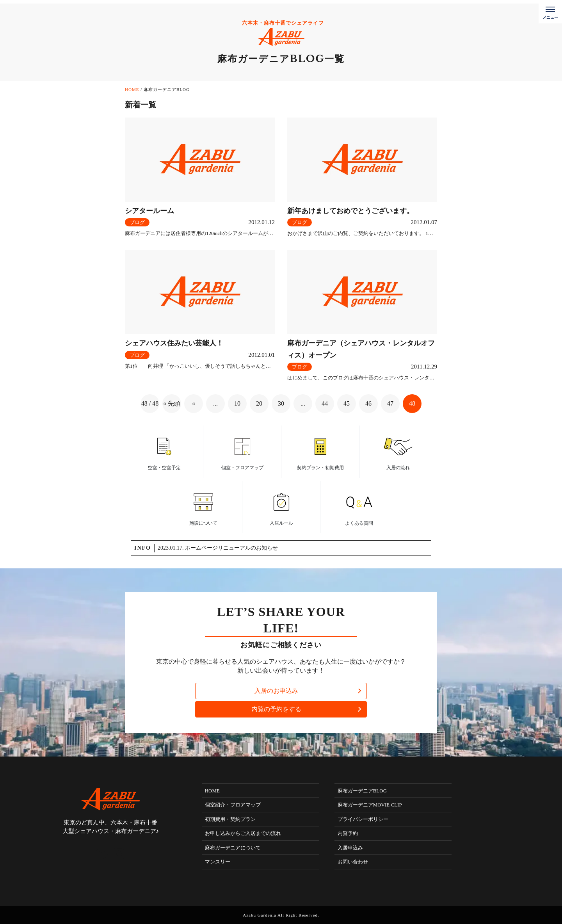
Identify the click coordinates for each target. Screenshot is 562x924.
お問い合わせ (353, 862)
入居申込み (350, 848)
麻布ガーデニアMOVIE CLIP (370, 805)
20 (259, 403)
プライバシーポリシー (363, 819)
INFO (143, 548)
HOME (212, 791)
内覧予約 (348, 833)
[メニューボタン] (550, 12)
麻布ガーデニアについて (233, 848)
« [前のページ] (194, 403)
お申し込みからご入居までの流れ (243, 833)
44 (325, 403)
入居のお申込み (276, 691)
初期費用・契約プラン (230, 819)
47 (390, 403)
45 (347, 403)
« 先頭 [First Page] (172, 403)
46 (368, 403)
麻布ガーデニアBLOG (362, 791)
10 (237, 403)
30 (281, 403)
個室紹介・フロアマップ (233, 805)
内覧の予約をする (276, 709)
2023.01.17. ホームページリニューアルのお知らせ (218, 548)
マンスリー (218, 862)
